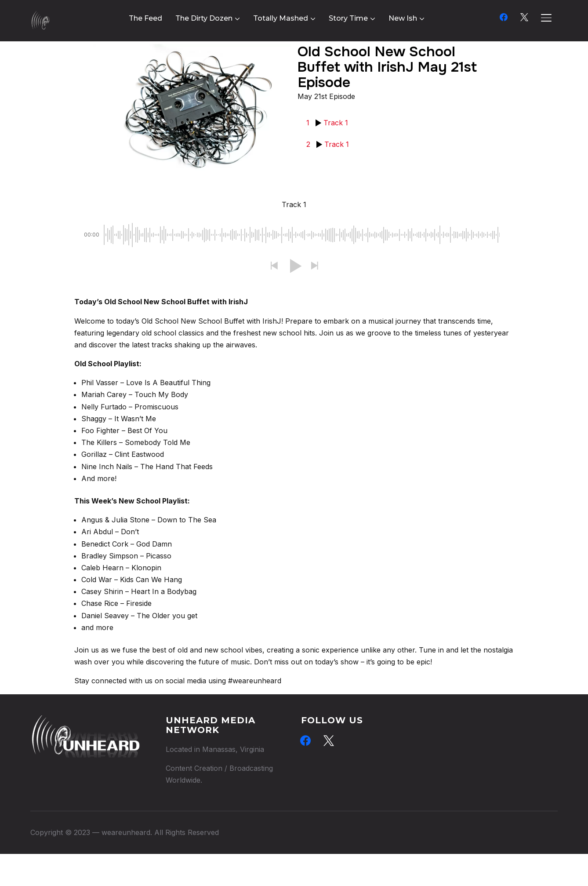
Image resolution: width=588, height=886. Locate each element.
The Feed (145, 18)
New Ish (403, 18)
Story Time (348, 18)
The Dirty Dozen (204, 18)
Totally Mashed (281, 18)
